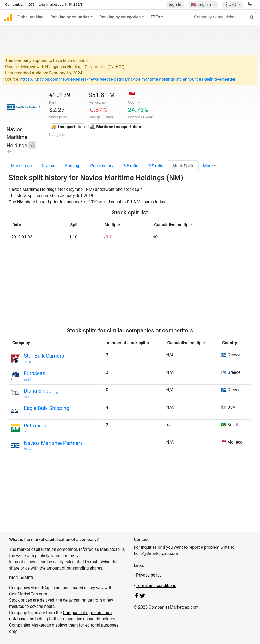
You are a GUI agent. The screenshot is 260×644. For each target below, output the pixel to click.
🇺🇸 (202, 5)
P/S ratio (155, 166)
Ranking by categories (120, 17)
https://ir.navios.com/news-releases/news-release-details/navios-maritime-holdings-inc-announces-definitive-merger (128, 79)
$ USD (231, 5)
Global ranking (30, 17)
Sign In (175, 5)
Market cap (21, 166)
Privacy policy (149, 575)
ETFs (155, 17)
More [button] (208, 166)
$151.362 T (74, 5)
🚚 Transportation (68, 127)
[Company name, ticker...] (223, 17)
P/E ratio (130, 166)
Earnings (73, 166)
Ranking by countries (70, 17)
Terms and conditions (156, 586)
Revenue (49, 166)
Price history (102, 166)
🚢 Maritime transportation (115, 127)
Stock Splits (183, 166)
